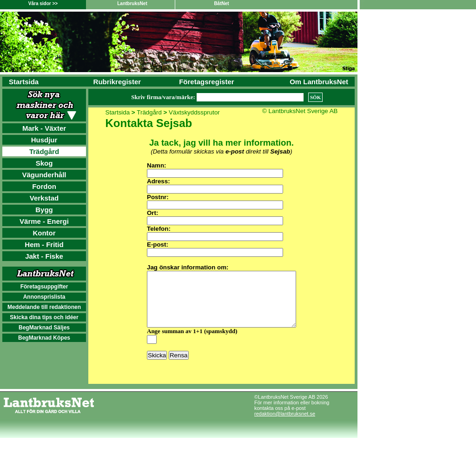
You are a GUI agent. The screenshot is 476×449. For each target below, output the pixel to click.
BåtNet (221, 3)
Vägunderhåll (44, 175)
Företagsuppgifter (44, 287)
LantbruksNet (132, 3)
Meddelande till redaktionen (44, 307)
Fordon (44, 186)
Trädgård (44, 151)
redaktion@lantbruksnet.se (285, 425)
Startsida (24, 82)
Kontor (44, 233)
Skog (44, 163)
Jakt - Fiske (44, 256)
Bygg (44, 210)
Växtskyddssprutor (194, 112)
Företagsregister (206, 82)
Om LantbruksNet (319, 82)
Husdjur (44, 140)
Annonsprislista (44, 297)
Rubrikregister (117, 82)
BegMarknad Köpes (44, 338)
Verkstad (44, 198)
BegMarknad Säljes (44, 328)
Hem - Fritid (44, 245)
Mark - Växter (44, 128)
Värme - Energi (44, 221)
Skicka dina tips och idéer (44, 317)
